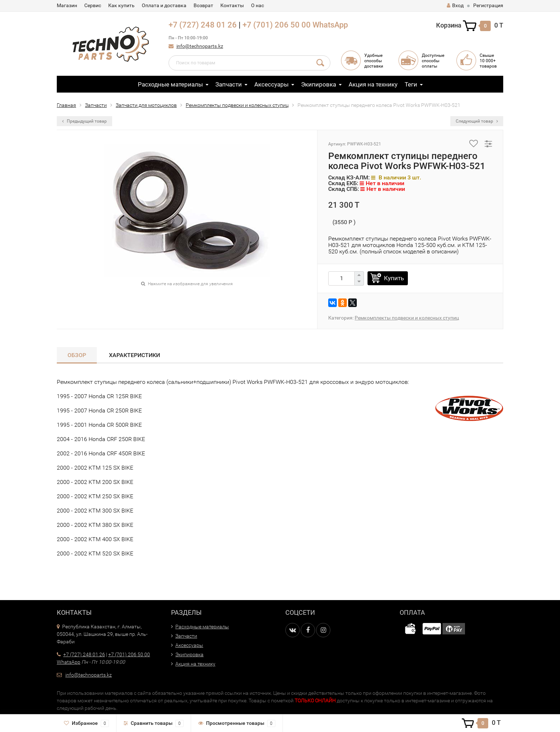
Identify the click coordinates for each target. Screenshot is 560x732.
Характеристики (134, 355)
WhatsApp (330, 25)
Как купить (121, 5)
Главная (66, 105)
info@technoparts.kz (200, 46)
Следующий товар (477, 121)
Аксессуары (271, 84)
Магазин (67, 5)
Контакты (232, 5)
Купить (394, 278)
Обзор (77, 355)
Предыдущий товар (84, 121)
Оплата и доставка (164, 5)
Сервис (93, 5)
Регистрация (488, 5)
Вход (455, 5)
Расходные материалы (170, 84)
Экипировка (319, 84)
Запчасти (229, 84)
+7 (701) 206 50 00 (277, 25)
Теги (411, 84)
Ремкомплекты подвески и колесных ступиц (237, 105)
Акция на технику (373, 84)
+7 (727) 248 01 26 (203, 25)
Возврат (203, 5)
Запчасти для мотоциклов (146, 105)
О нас (257, 5)
